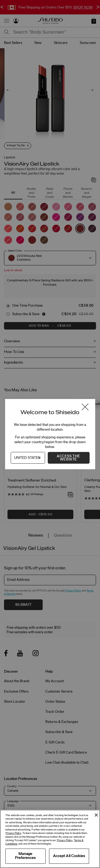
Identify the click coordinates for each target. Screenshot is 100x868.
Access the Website (69, 458)
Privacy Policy (13, 833)
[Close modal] (85, 407)
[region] (50, 839)
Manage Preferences (25, 856)
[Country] (28, 458)
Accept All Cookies (69, 856)
